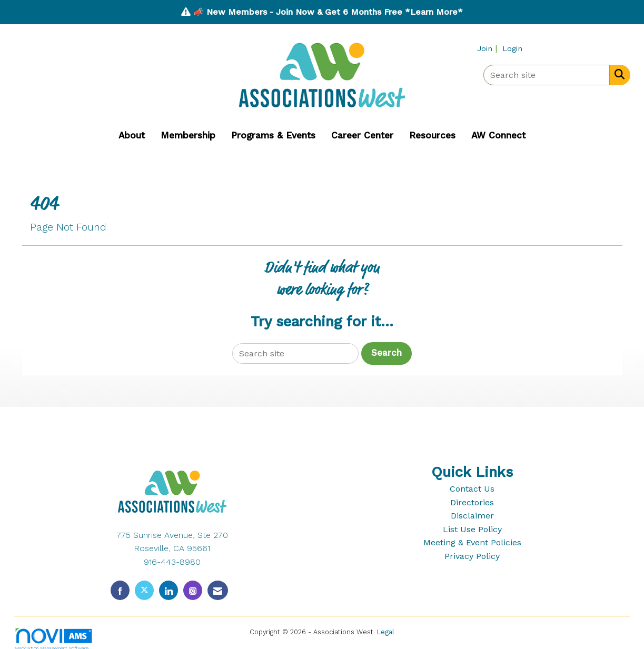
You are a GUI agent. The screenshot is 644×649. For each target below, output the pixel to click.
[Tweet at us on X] (144, 590)
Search (387, 353)
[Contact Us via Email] (218, 590)
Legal (386, 632)
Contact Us (472, 489)
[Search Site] (617, 74)
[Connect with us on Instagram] (193, 590)
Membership (188, 135)
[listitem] (488, 48)
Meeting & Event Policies (472, 542)
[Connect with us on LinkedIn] (169, 590)
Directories (472, 502)
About (132, 135)
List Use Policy (472, 529)
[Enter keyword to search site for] (547, 75)
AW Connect (498, 135)
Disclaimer (472, 516)
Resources (432, 135)
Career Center (362, 135)
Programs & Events (273, 135)
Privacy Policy (472, 556)
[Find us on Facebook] (120, 590)
